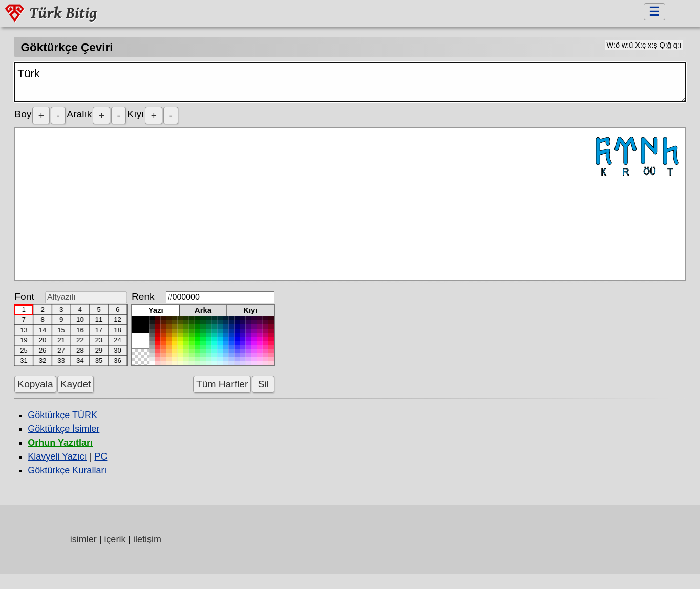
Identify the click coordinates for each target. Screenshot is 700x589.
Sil (263, 384)
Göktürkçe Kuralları (67, 470)
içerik (115, 539)
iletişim (147, 539)
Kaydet (76, 384)
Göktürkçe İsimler (63, 429)
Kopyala (35, 384)
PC (101, 456)
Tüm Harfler (222, 384)
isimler (83, 539)
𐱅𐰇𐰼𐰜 (350, 204)
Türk (350, 82)
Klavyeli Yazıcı (57, 456)
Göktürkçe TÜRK (62, 415)
